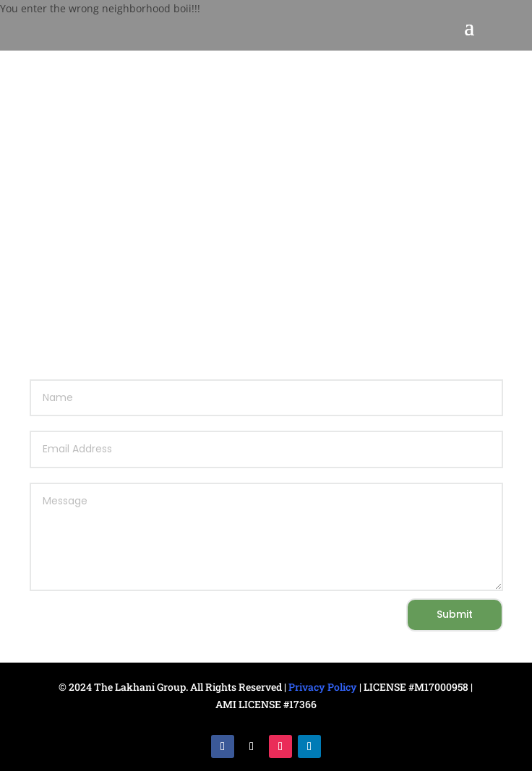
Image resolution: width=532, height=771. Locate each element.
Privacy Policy (323, 687)
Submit (455, 614)
